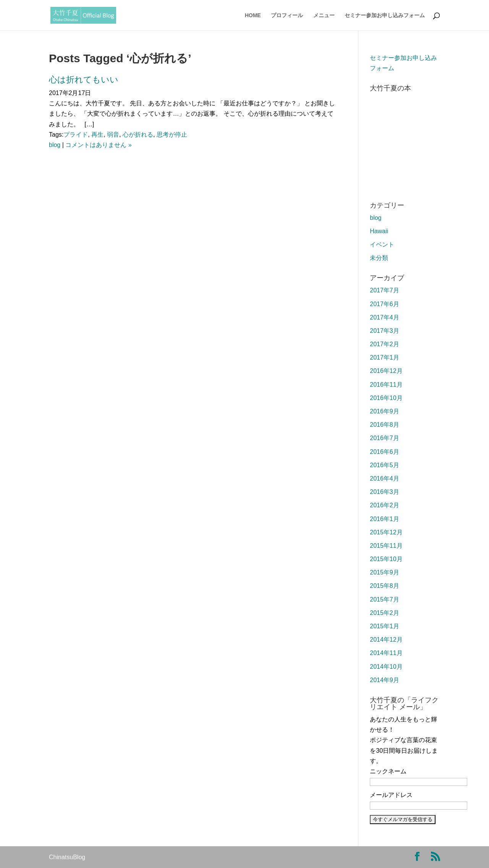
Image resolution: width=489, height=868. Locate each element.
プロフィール (287, 15)
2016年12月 (386, 371)
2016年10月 (386, 398)
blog (55, 145)
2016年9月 (385, 411)
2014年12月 (386, 640)
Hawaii (379, 231)
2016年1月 (385, 519)
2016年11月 (386, 385)
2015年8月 (385, 586)
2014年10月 (386, 667)
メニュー (324, 15)
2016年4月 (385, 478)
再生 (97, 135)
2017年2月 (385, 344)
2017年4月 (385, 317)
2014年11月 (386, 653)
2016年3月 (385, 492)
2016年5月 (385, 465)
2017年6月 (385, 304)
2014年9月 (385, 680)
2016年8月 (385, 425)
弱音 (113, 135)
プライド (76, 135)
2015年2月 (385, 613)
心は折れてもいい (84, 80)
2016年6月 (385, 452)
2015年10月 (386, 559)
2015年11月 (386, 546)
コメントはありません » (98, 145)
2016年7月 (385, 438)
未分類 (379, 258)
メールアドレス (391, 795)
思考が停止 (172, 135)
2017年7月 (385, 290)
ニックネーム (388, 771)
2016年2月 (385, 505)
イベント (382, 244)
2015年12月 (386, 532)
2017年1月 (385, 357)
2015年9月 (385, 572)
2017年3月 (385, 331)
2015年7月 (385, 599)
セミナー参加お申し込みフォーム (385, 15)
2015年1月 (385, 626)
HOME (253, 15)
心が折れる (138, 135)
